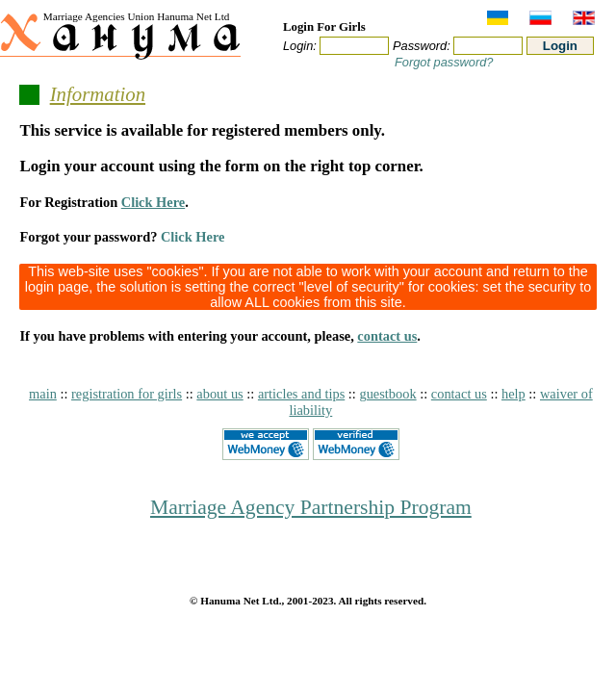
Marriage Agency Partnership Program (311, 507)
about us (219, 394)
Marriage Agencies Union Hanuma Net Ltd (137, 16)
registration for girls (127, 394)
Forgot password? (444, 62)
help (513, 394)
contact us (387, 336)
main (43, 394)
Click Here (153, 202)
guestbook (387, 394)
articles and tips (301, 394)
